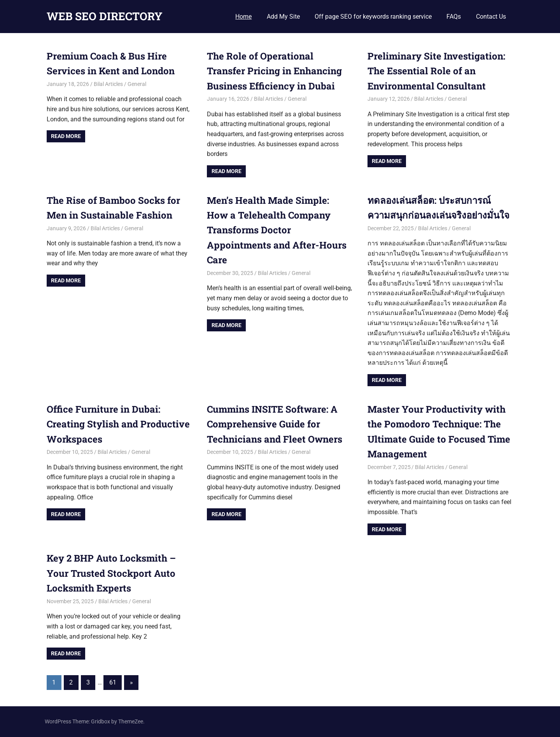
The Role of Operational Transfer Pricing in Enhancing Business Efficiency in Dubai (274, 71)
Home (243, 17)
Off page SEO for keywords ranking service (373, 17)
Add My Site (283, 17)
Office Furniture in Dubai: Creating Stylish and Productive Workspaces (118, 424)
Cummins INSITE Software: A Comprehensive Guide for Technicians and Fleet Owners (275, 424)
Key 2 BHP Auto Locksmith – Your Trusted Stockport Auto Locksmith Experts (111, 573)
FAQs (454, 17)
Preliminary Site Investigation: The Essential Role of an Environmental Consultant (436, 71)
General (137, 84)
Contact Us (491, 17)
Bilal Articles (108, 84)
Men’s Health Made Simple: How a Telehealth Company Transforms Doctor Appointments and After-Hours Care (277, 230)
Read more (66, 136)
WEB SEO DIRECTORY (105, 16)
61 (113, 682)
